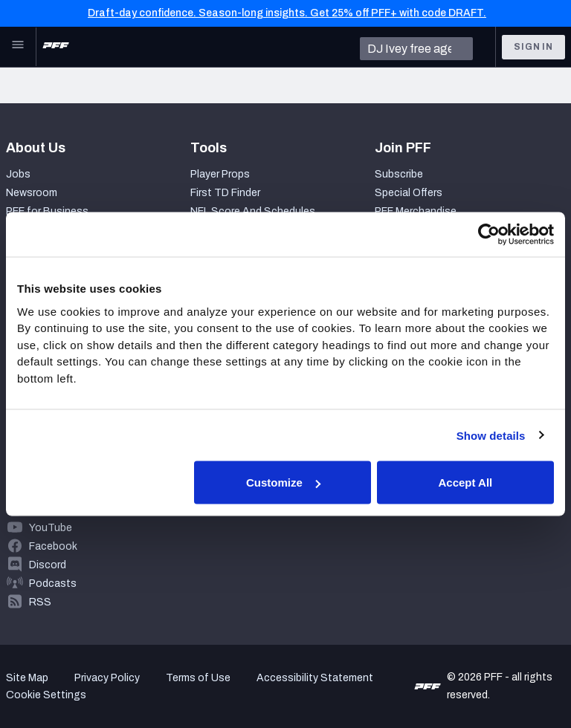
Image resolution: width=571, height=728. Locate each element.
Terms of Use (198, 678)
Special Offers (409, 193)
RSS (40, 602)
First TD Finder (225, 193)
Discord (48, 565)
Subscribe (399, 174)
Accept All (465, 482)
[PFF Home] (56, 47)
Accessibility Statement (315, 678)
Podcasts (53, 584)
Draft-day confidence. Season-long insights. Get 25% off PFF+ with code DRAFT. (287, 13)
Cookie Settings (46, 695)
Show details (491, 435)
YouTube (51, 528)
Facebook (53, 546)
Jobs (18, 174)
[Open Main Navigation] (18, 47)
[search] (416, 49)
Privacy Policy (107, 678)
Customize (283, 482)
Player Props (220, 174)
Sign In (533, 47)
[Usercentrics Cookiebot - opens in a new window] (489, 235)
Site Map (27, 678)
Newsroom (32, 193)
